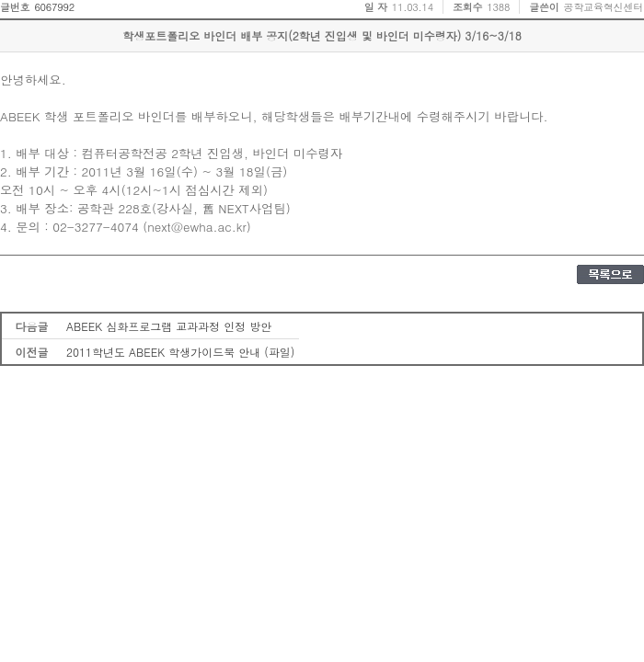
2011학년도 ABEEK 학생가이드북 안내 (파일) (180, 352)
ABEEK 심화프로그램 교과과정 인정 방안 (169, 326)
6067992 (54, 7)
